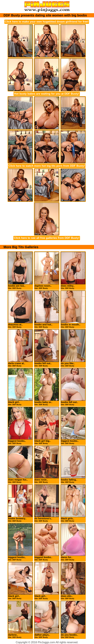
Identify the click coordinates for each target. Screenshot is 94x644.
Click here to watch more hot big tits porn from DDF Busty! (47, 166)
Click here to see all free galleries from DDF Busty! (47, 238)
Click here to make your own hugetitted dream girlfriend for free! (47, 22)
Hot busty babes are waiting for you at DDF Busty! (47, 94)
